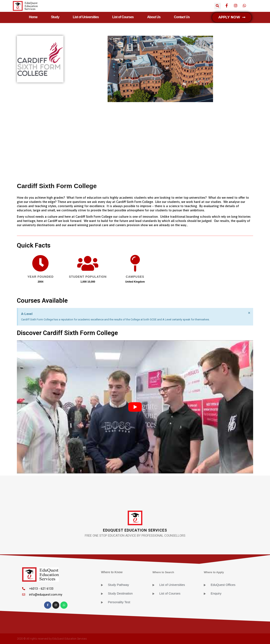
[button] (232, 17)
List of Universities (86, 17)
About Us (154, 17)
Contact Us (182, 17)
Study (55, 17)
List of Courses (123, 17)
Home (33, 17)
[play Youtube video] (135, 407)
